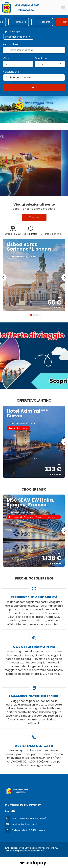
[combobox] (34, 50)
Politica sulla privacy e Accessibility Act (25, 851)
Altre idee (34, 217)
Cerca (34, 87)
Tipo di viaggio (12, 32)
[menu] (63, 7)
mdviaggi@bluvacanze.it (25, 824)
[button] (2, 22)
